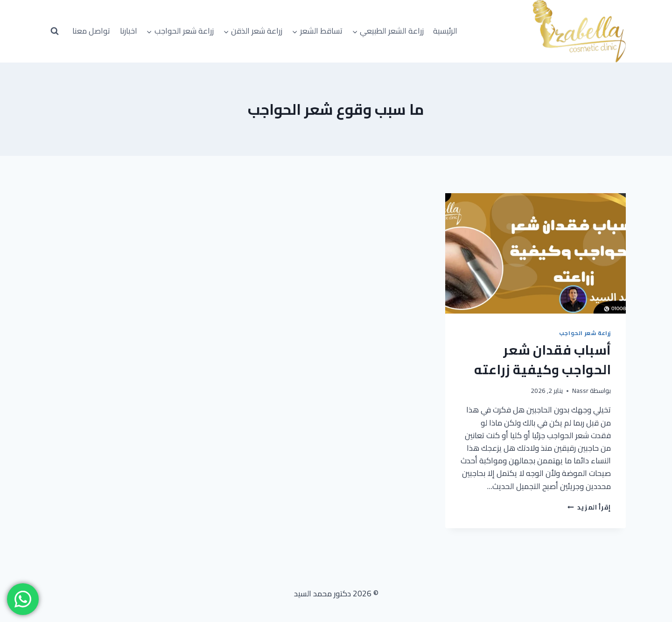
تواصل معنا (91, 31)
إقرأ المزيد (589, 507)
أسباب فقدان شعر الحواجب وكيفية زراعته (542, 360)
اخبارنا (129, 31)
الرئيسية (445, 31)
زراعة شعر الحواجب (585, 333)
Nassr (580, 391)
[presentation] (535, 253)
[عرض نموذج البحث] (55, 31)
